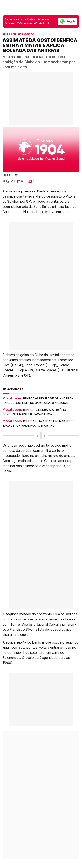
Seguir (67, 21)
